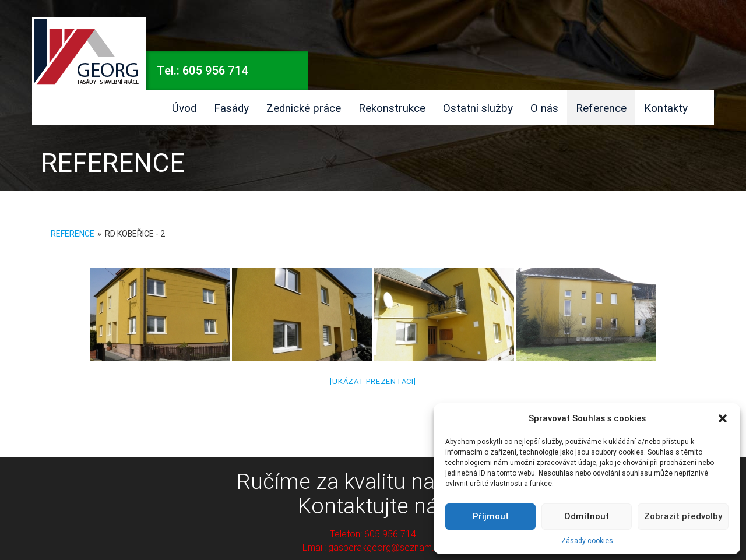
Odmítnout (587, 516)
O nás (544, 108)
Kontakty (666, 108)
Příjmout (491, 516)
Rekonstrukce (392, 108)
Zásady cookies (587, 540)
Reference (601, 108)
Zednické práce (304, 108)
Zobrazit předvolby (683, 516)
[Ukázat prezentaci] (373, 381)
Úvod (184, 108)
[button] (723, 418)
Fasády (231, 108)
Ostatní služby (478, 108)
